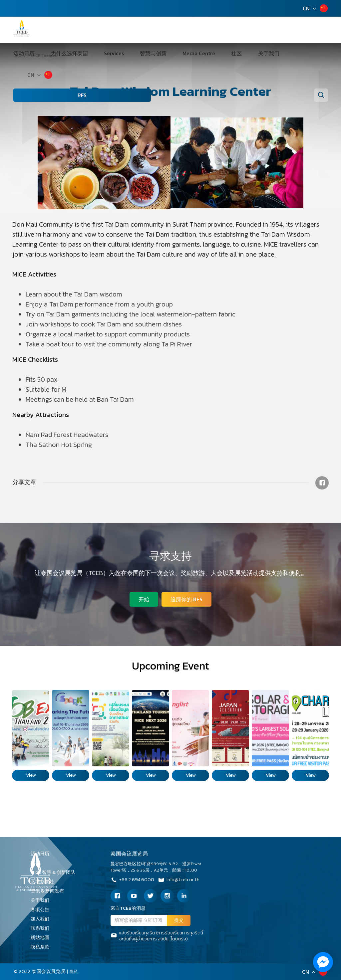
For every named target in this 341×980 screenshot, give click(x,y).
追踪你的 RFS (188, 598)
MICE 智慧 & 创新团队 (55, 872)
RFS (47, 72)
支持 (38, 863)
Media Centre (176, 30)
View (31, 775)
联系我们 (42, 928)
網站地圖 (42, 938)
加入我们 (42, 919)
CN (306, 8)
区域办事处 (45, 882)
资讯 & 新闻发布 (50, 891)
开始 (143, 598)
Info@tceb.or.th (184, 881)
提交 (179, 920)
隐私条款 (42, 947)
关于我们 (225, 30)
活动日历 (44, 30)
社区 (203, 30)
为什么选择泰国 (79, 30)
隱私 (74, 972)
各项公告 (40, 910)
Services (113, 30)
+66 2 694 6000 (134, 881)
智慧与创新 (142, 30)
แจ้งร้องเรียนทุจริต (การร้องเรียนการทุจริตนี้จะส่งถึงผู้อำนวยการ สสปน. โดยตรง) (157, 936)
